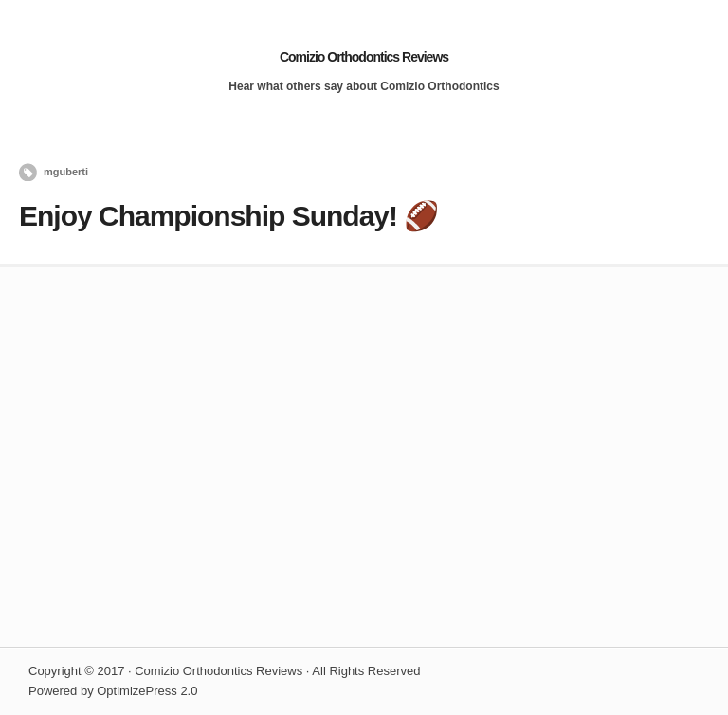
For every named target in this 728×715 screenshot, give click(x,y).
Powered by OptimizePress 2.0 (113, 691)
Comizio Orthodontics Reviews (364, 57)
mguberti (66, 172)
